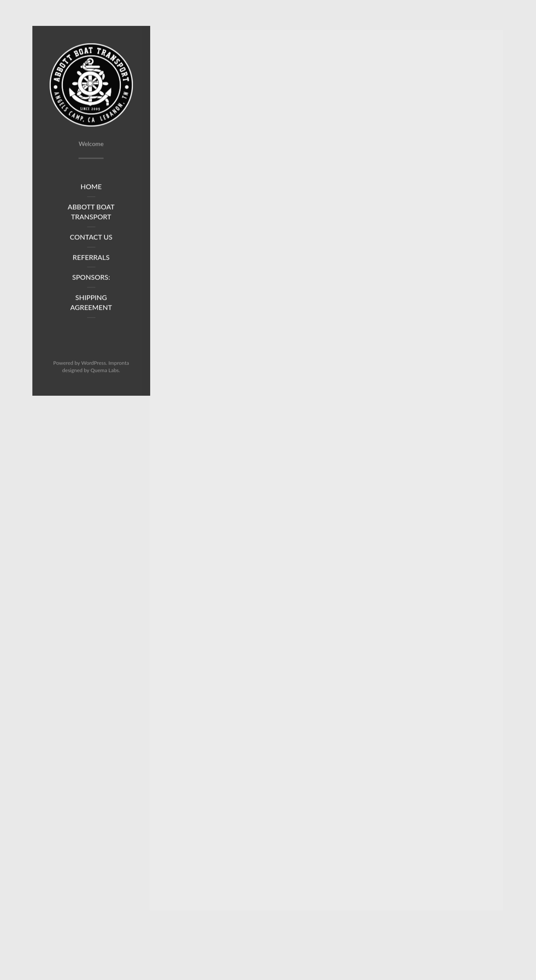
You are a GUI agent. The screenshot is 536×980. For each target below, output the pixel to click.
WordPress (93, 365)
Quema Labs (105, 372)
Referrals (91, 259)
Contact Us (91, 239)
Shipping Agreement (91, 305)
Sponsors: (91, 279)
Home (91, 189)
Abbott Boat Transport (91, 214)
